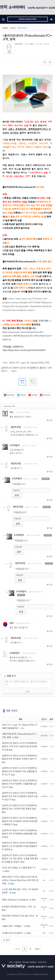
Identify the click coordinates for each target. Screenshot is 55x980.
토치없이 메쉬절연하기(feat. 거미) (17, 907)
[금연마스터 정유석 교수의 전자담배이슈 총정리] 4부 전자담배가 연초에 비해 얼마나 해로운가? (20, 821)
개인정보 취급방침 (29, 962)
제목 (20, 719)
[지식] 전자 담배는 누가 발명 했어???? (19, 868)
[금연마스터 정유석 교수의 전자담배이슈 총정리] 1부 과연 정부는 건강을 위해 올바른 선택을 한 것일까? (20, 859)
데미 (12, 623)
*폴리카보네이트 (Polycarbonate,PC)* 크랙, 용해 (19, 736)
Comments (9, 406)
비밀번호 (16, 491)
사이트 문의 (42, 962)
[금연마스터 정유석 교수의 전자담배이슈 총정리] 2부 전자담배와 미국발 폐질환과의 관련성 (20, 846)
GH (44, 891)
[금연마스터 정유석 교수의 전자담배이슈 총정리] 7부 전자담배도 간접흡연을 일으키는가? (20, 784)
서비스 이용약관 (15, 962)
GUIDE (13, 28)
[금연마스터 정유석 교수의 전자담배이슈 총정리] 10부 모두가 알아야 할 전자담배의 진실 (20, 746)
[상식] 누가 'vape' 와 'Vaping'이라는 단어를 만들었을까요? (20, 727)
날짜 (51, 719)
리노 (12, 412)
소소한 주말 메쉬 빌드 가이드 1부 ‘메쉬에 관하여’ (20, 891)
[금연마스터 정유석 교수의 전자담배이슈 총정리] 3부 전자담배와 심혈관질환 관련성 (20, 834)
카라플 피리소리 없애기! (13, 933)
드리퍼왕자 (15, 445)
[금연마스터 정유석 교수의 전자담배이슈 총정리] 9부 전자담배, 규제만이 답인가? (20, 757)
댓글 (49, 420)
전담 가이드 (12, 711)
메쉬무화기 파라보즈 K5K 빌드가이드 (18, 916)
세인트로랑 (19, 44)
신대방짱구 (15, 653)
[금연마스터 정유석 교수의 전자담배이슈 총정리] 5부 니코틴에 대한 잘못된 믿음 (20, 807)
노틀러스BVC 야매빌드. (13, 926)
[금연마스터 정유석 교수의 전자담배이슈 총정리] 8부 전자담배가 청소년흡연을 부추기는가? (20, 771)
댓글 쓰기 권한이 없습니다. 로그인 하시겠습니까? (26, 683)
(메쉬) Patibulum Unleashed (15, 900)
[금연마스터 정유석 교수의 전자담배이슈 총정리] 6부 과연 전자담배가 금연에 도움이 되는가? (20, 796)
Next (38, 949)
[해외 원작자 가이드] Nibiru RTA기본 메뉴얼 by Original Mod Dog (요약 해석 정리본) (20, 880)
